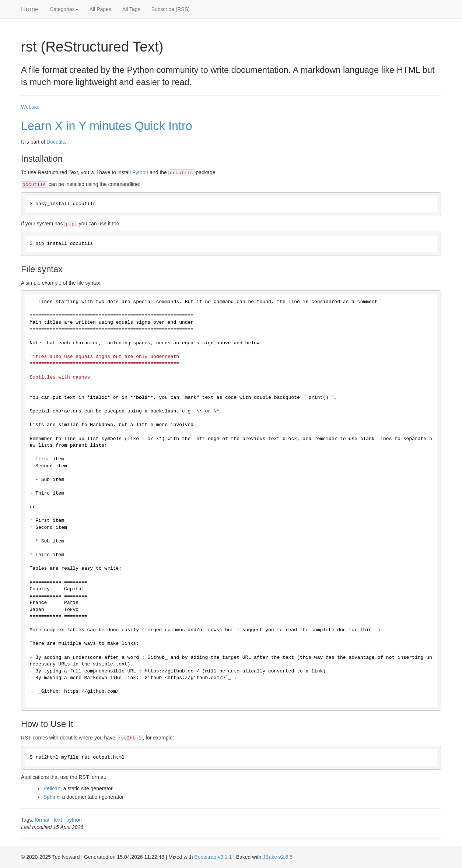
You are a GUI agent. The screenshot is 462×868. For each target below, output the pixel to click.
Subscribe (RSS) (171, 9)
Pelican (52, 788)
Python (140, 172)
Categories (64, 9)
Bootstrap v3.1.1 (213, 857)
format (42, 820)
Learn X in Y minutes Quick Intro (107, 126)
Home (30, 9)
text (58, 820)
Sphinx (51, 797)
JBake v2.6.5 (278, 857)
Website (30, 107)
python (74, 820)
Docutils (56, 142)
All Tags (131, 9)
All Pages (100, 9)
